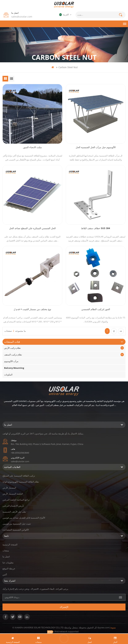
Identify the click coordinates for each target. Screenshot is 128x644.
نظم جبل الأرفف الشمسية (14, 512)
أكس (5, 575)
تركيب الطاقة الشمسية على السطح (19, 476)
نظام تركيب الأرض (12, 348)
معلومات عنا (8, 563)
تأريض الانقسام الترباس (13, 506)
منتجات (6, 551)
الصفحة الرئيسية (10, 545)
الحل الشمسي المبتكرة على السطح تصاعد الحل (32, 228)
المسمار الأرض (9, 488)
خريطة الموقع (9, 569)
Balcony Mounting (14, 368)
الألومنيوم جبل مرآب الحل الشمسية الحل (96, 147)
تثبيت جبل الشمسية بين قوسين (17, 524)
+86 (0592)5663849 (20, 453)
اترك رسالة (64, 639)
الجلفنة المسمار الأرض (13, 494)
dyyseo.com (103, 628)
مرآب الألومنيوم (11, 361)
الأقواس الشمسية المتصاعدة (16, 530)
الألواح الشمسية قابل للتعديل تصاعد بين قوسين (24, 518)
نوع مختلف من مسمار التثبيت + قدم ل (32, 309)
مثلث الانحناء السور (32, 147)
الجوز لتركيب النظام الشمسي (96, 309)
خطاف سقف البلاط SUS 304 (96, 228)
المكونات (8, 375)
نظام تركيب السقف (13, 355)
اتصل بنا (6, 557)
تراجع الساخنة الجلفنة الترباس (16, 500)
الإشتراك (64, 607)
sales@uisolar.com (22, 17)
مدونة (113, 628)
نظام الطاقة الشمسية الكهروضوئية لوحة (21, 482)
